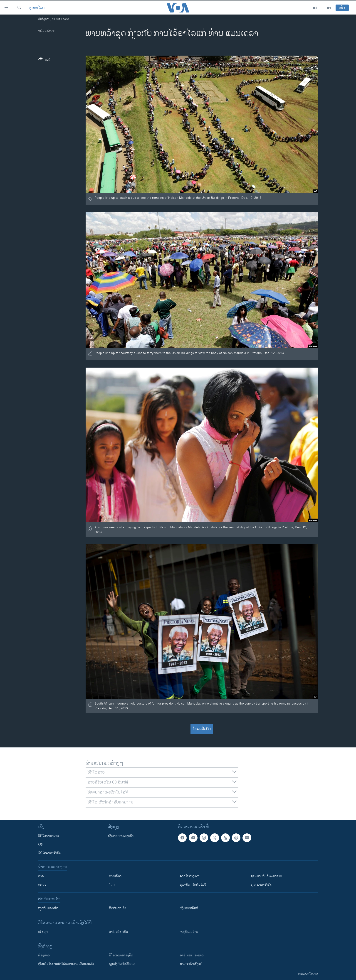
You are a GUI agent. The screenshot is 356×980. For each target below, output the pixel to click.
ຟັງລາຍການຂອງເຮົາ (121, 836)
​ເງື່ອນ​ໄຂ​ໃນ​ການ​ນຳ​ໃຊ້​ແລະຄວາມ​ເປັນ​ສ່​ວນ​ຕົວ (66, 964)
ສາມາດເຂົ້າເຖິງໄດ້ (191, 964)
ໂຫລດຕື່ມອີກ (202, 729)
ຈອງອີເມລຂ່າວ (189, 932)
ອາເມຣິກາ (115, 876)
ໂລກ (112, 885)
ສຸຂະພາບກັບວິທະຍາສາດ (266, 876)
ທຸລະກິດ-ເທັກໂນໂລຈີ (193, 885)
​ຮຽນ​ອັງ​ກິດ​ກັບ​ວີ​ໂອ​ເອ (122, 964)
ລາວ (41, 876)
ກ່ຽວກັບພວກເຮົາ (48, 908)
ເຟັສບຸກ (43, 932)
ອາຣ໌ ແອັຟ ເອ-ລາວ (192, 955)
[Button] (44, 60)
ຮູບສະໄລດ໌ (37, 8)
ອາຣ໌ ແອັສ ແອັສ (119, 932)
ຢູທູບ (41, 844)
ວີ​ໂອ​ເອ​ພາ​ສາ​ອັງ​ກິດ (121, 955)
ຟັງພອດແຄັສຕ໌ (189, 908)
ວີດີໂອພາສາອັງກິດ (50, 853)
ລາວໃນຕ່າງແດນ (190, 876)
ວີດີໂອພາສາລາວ (49, 836)
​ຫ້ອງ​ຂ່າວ (44, 955)
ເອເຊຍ (42, 885)
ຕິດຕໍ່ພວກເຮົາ (117, 908)
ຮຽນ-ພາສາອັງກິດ (261, 885)
